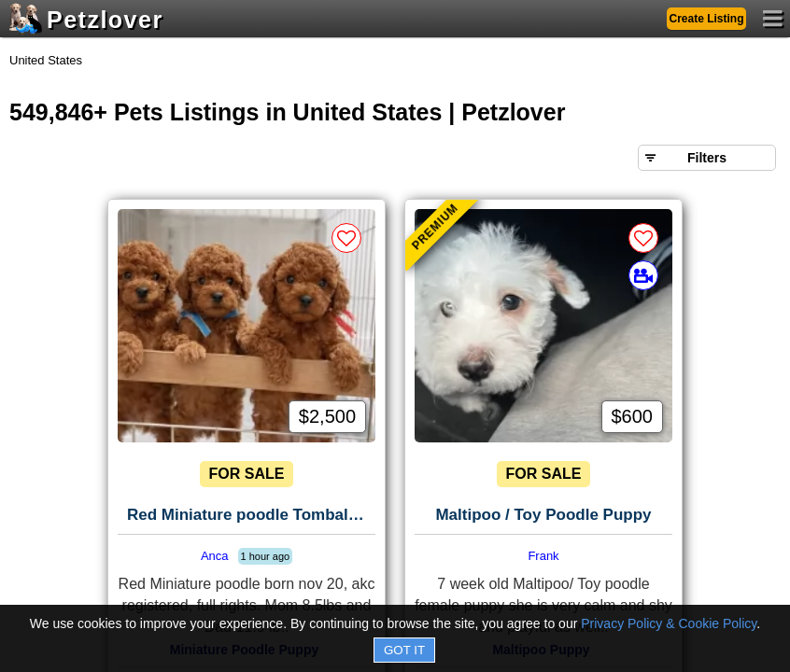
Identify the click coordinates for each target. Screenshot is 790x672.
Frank (543, 556)
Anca (215, 556)
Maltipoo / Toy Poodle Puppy (543, 515)
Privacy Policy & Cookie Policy (669, 623)
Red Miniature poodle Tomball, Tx (251, 515)
